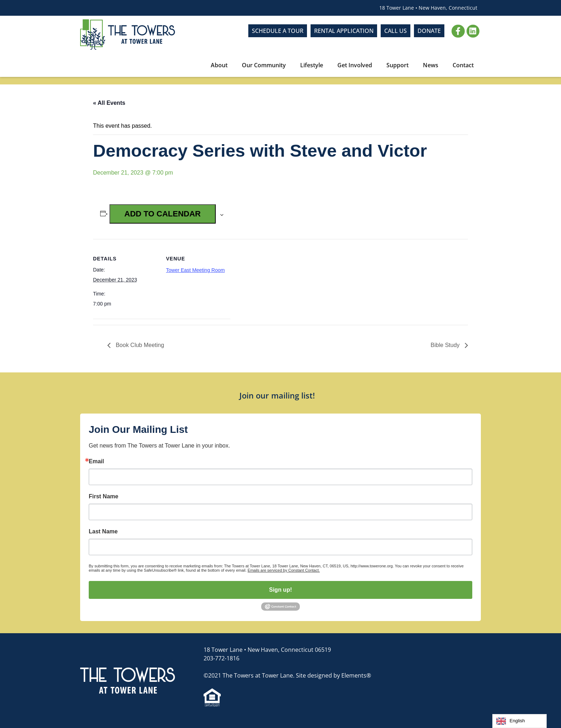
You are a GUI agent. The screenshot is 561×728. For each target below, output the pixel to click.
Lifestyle (312, 65)
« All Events (109, 103)
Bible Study (446, 345)
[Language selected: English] (519, 721)
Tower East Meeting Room (195, 270)
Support (397, 65)
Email (96, 461)
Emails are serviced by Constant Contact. (284, 570)
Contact (463, 65)
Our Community (264, 65)
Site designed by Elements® (333, 675)
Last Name (103, 532)
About (219, 65)
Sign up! (280, 590)
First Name (104, 497)
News (431, 65)
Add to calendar (163, 214)
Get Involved (355, 65)
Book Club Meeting (139, 345)
